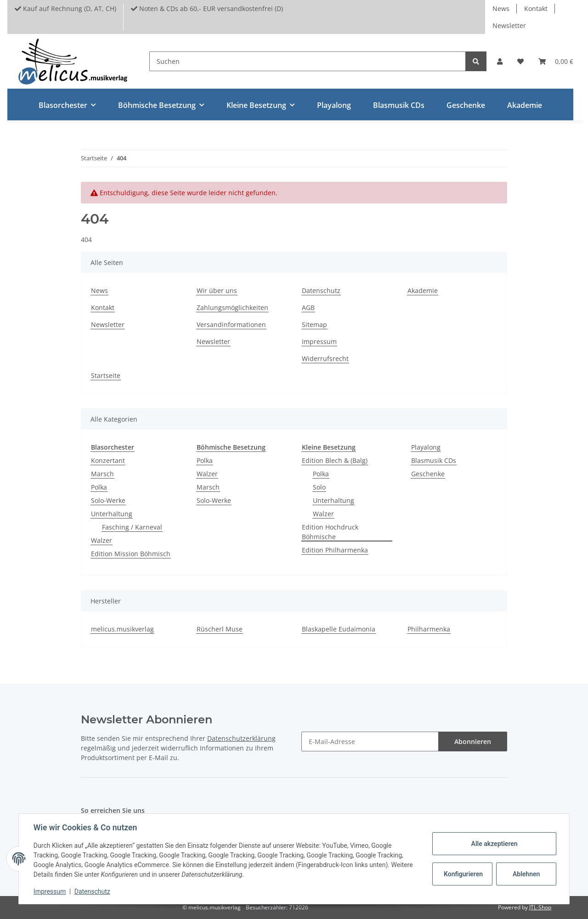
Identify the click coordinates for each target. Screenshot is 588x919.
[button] (500, 61)
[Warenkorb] (556, 61)
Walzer (102, 540)
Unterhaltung (112, 514)
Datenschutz (321, 290)
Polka (99, 487)
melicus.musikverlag (122, 629)
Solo (319, 487)
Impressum (319, 341)
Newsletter (509, 25)
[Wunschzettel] (520, 61)
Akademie (525, 105)
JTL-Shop (540, 907)
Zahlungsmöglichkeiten (232, 307)
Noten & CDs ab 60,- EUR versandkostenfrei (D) (207, 8)
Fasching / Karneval (132, 527)
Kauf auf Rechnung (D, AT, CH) (65, 8)
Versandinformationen (231, 324)
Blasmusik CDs (434, 460)
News (501, 8)
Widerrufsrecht (325, 358)
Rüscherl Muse (220, 629)
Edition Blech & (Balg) (335, 460)
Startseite (106, 375)
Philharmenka (429, 629)
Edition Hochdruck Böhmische (330, 532)
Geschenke (428, 474)
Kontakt (536, 8)
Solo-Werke (108, 500)
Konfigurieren (463, 874)
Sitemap (314, 324)
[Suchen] (308, 61)
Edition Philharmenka (335, 550)
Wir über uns (217, 290)
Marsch (102, 474)
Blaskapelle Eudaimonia (339, 629)
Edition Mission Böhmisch (131, 554)
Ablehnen (526, 874)
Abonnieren (473, 741)
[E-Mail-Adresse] (370, 741)
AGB (308, 307)
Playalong (426, 447)
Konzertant (108, 460)
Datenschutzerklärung (241, 738)
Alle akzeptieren (494, 844)
